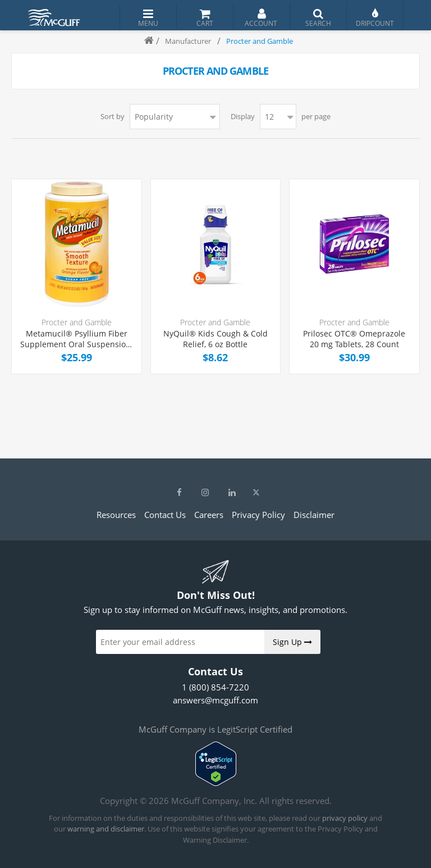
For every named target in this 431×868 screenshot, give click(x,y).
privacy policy (345, 818)
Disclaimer (314, 515)
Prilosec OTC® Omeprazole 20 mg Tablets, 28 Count (354, 339)
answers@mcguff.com (215, 700)
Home (144, 41)
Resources (116, 515)
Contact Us (165, 515)
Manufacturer (188, 41)
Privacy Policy (258, 515)
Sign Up (292, 642)
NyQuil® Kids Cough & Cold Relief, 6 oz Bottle (215, 339)
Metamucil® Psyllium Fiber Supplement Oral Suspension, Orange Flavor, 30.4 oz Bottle (76, 339)
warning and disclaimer (106, 829)
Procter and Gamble (77, 322)
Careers (209, 515)
